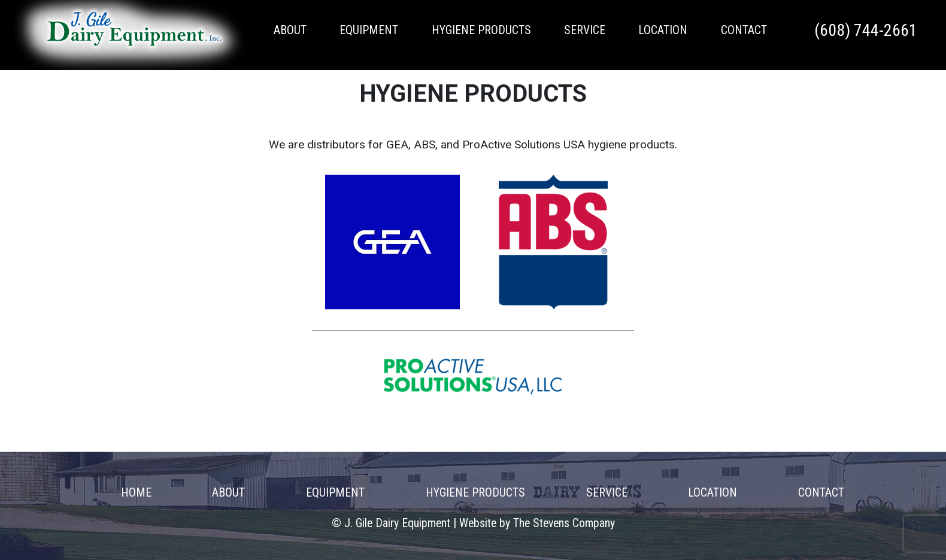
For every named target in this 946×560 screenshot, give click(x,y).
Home (136, 493)
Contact (744, 30)
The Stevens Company (564, 523)
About (290, 30)
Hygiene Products (481, 30)
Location (663, 30)
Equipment (369, 30)
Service (585, 30)
